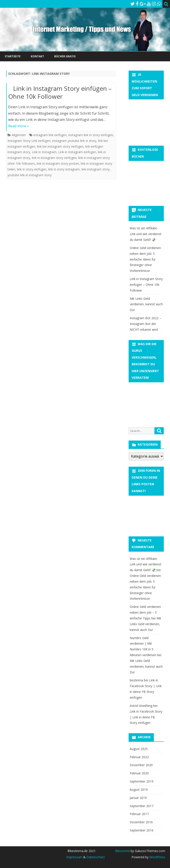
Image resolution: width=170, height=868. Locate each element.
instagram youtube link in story (74, 141)
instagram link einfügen (50, 135)
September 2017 (142, 806)
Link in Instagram (44, 152)
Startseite (13, 56)
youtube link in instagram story (30, 175)
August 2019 (139, 790)
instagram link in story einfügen (91, 135)
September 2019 (142, 781)
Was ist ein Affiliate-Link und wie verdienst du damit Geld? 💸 (146, 234)
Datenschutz (96, 857)
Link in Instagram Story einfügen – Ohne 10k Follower (60, 92)
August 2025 (139, 749)
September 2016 (142, 830)
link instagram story (96, 169)
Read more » (18, 126)
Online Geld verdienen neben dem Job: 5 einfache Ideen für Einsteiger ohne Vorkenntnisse (145, 259)
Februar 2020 (139, 773)
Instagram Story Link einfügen (29, 141)
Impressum (74, 857)
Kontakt (37, 56)
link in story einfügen (32, 169)
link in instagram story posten (58, 163)
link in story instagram (64, 169)
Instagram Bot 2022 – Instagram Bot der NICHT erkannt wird (145, 324)
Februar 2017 (139, 814)
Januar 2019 (138, 798)
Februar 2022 (139, 757)
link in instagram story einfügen (54, 158)
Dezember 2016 (141, 822)
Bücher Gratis (65, 56)
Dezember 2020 (141, 765)
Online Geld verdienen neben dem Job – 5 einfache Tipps (145, 612)
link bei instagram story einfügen (60, 146)
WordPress (157, 857)
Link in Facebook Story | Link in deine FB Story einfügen (146, 717)
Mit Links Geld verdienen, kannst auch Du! (146, 304)
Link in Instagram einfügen (77, 152)
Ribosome (122, 851)
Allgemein (19, 135)
